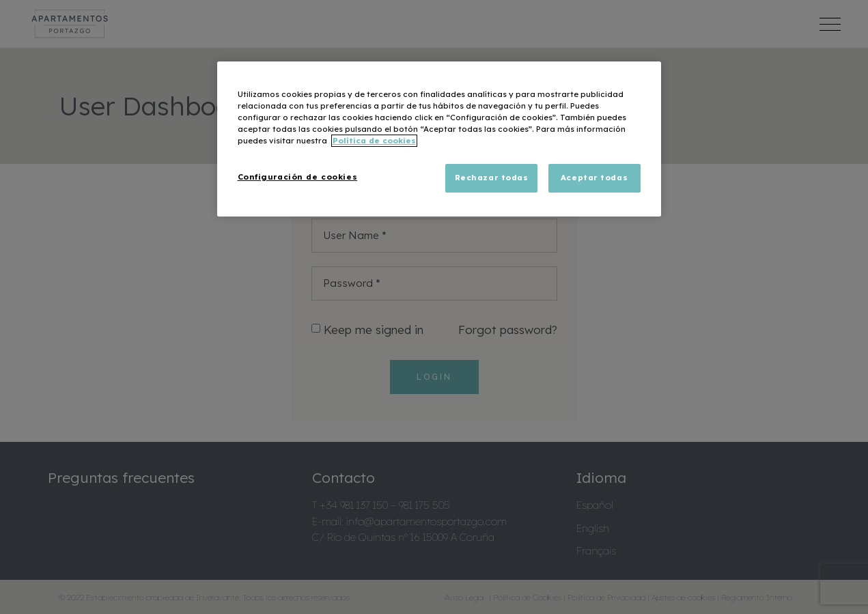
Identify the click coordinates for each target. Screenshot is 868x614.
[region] (439, 139)
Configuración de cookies (298, 177)
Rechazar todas (492, 178)
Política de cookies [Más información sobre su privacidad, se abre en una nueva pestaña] (374, 141)
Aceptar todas (594, 178)
